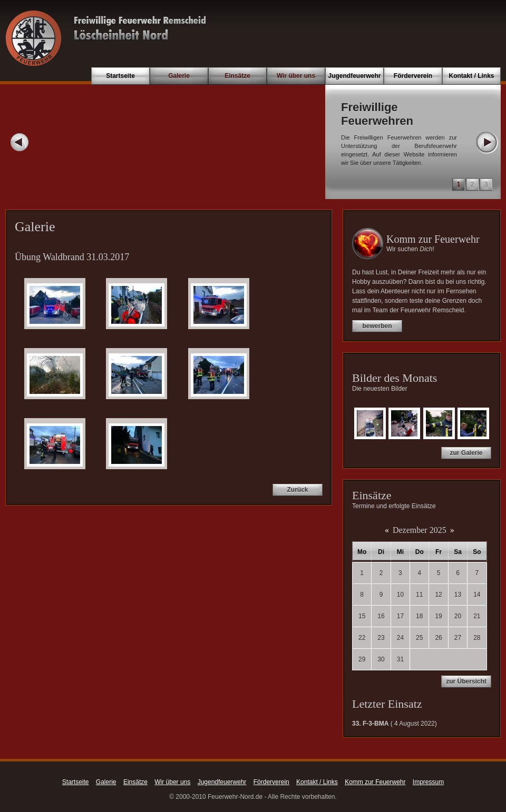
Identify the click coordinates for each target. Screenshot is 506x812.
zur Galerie (466, 453)
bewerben (377, 326)
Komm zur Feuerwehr (375, 782)
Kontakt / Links (471, 76)
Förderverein (413, 76)
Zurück (297, 490)
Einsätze (237, 76)
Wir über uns (296, 76)
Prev (20, 142)
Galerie (179, 76)
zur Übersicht (466, 681)
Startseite (120, 76)
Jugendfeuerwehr (354, 76)
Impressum (428, 782)
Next (486, 142)
